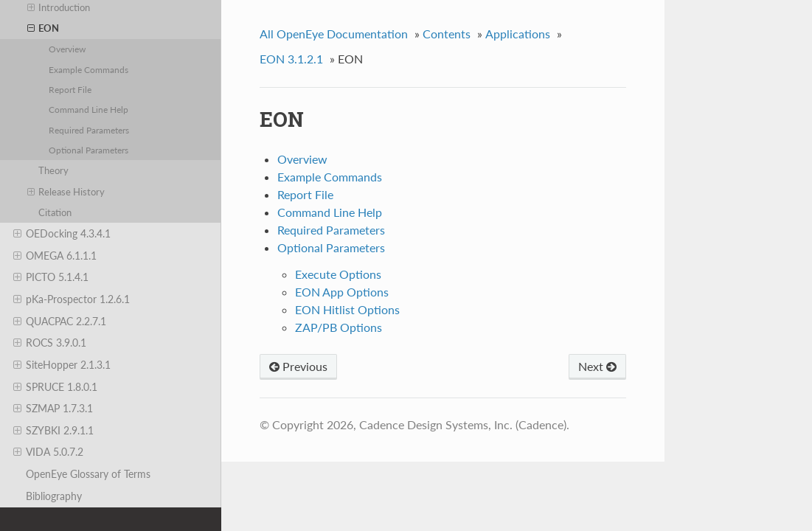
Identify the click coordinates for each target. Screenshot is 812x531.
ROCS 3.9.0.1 (50, 343)
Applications (518, 34)
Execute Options (338, 274)
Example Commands (89, 69)
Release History (66, 192)
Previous (298, 366)
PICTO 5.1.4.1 (51, 277)
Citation (55, 212)
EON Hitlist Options (347, 309)
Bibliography (54, 496)
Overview (67, 49)
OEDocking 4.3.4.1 (62, 234)
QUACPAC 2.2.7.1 (60, 322)
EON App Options (342, 292)
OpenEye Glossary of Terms (88, 474)
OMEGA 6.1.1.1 (55, 256)
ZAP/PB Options (339, 327)
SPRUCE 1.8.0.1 (55, 387)
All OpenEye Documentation (334, 34)
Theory (53, 170)
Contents (447, 34)
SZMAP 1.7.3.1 (53, 409)
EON (44, 28)
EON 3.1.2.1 (291, 59)
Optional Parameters (89, 150)
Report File (70, 89)
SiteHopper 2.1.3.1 (62, 365)
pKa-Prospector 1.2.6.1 (72, 299)
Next (597, 366)
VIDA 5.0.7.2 (48, 452)
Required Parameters (89, 130)
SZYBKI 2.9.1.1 (53, 431)
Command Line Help (89, 109)
